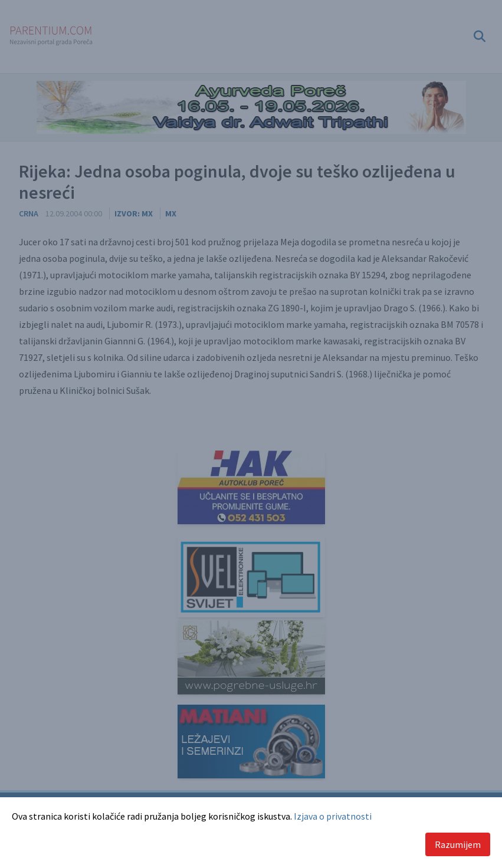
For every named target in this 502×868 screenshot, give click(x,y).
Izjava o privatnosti (333, 816)
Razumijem (458, 844)
